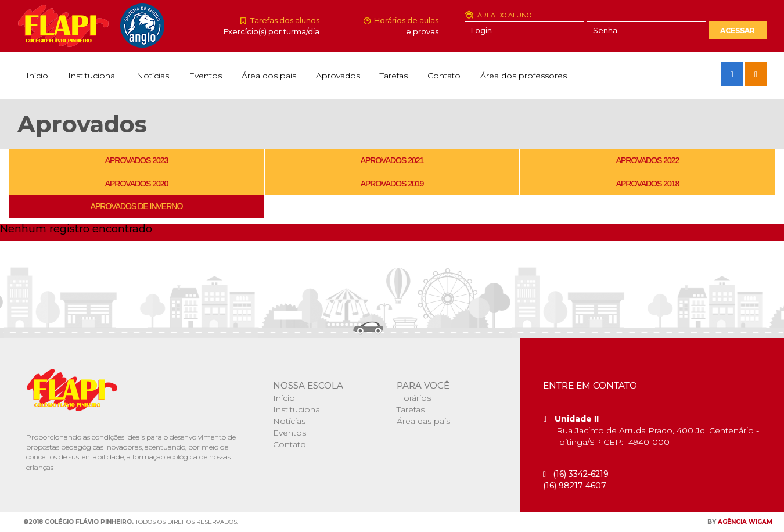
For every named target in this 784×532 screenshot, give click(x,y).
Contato (444, 76)
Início (37, 76)
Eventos (205, 76)
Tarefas (394, 76)
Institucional (92, 76)
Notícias (153, 76)
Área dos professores (524, 76)
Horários (414, 398)
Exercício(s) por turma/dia (271, 31)
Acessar (738, 30)
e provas (422, 31)
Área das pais (423, 421)
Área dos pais (269, 76)
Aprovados (338, 76)
